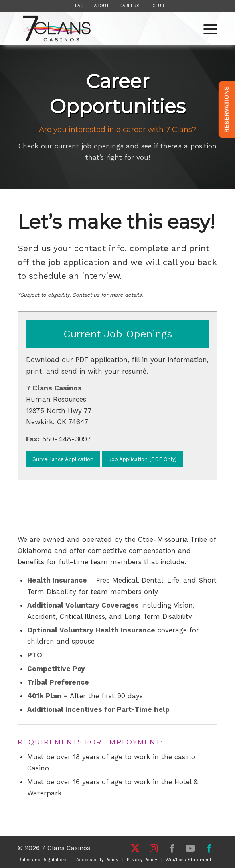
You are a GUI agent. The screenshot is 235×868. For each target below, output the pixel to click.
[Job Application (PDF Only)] (143, 459)
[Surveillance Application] (63, 459)
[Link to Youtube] (190, 848)
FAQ (79, 6)
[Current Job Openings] (118, 334)
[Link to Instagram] (154, 848)
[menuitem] (80, 6)
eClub (157, 6)
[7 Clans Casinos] (97, 28)
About (101, 6)
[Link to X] (135, 848)
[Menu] (206, 28)
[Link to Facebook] (172, 848)
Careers (129, 6)
